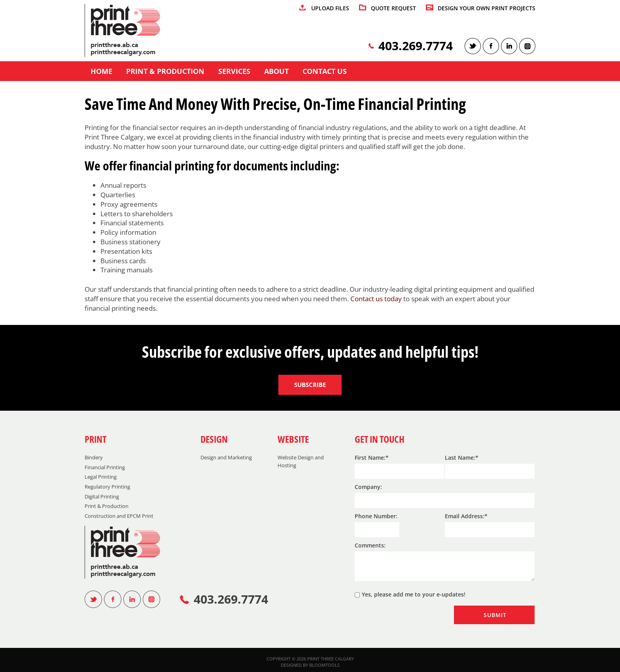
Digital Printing (102, 496)
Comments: (370, 545)
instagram (527, 46)
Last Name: (460, 458)
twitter (473, 46)
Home (101, 72)
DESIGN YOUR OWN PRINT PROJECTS (487, 8)
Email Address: (465, 516)
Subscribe (310, 385)
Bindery (94, 457)
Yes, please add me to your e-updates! (410, 595)
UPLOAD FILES (330, 8)
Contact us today (376, 299)
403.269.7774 (416, 46)
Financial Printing (105, 467)
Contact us (325, 72)
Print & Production (165, 72)
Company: (368, 487)
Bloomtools (324, 667)
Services (234, 72)
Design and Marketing (226, 457)
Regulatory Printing (107, 487)
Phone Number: (376, 516)
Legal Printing (101, 477)
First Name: (370, 458)
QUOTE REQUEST (393, 8)
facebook (491, 46)
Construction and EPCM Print (119, 516)
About (276, 72)
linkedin (509, 46)
